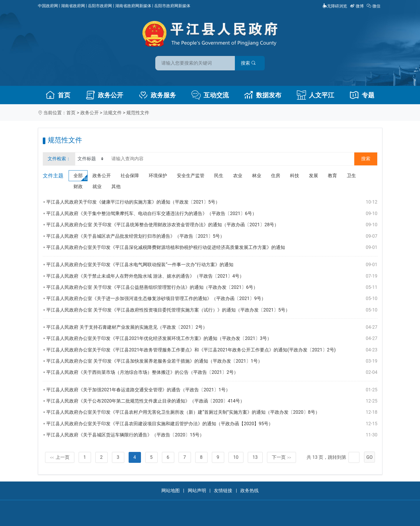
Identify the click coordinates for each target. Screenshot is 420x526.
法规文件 (113, 113)
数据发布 (263, 95)
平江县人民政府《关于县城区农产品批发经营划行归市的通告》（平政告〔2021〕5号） (212, 236)
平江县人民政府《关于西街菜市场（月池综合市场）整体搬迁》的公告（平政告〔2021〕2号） (212, 372)
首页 (58, 95)
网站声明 (197, 491)
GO (369, 457)
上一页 (60, 457)
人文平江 (316, 95)
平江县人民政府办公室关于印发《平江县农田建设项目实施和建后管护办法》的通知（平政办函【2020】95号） (212, 424)
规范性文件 (138, 113)
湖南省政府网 (73, 6)
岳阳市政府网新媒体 (172, 6)
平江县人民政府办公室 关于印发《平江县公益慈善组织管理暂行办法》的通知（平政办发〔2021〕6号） (212, 287)
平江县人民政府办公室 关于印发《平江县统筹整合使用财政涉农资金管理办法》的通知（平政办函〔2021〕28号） (212, 225)
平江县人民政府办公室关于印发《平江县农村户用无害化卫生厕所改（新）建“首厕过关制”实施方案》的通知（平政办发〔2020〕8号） (212, 412)
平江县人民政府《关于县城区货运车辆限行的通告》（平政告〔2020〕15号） (212, 435)
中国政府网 (48, 6)
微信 (374, 6)
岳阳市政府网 (100, 6)
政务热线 (249, 491)
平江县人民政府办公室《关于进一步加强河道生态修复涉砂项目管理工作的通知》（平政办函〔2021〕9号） (212, 299)
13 (255, 457)
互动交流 (210, 95)
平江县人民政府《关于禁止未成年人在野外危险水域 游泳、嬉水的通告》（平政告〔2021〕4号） (212, 276)
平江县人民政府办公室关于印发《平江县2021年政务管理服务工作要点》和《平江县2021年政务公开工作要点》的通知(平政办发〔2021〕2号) (212, 350)
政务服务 (157, 95)
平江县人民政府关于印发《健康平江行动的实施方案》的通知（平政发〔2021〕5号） (212, 202)
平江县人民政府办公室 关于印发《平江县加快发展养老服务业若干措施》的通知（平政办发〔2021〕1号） (212, 361)
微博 (357, 6)
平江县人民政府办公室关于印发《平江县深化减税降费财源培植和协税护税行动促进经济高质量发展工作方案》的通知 (212, 247)
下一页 (282, 457)
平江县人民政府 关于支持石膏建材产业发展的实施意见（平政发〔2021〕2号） (212, 327)
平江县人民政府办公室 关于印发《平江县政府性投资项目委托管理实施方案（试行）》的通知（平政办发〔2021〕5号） (212, 310)
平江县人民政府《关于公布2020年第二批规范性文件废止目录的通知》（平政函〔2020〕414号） (212, 401)
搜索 (251, 63)
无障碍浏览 (335, 6)
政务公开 (104, 95)
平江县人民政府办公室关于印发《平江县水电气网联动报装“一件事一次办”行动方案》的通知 (212, 265)
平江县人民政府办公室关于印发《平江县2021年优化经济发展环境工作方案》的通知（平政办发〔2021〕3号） (212, 339)
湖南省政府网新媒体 (133, 6)
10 (236, 457)
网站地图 (171, 491)
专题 (362, 95)
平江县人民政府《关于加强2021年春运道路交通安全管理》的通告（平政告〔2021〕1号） (212, 390)
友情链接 (223, 491)
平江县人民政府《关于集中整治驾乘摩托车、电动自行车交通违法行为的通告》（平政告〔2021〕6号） (212, 214)
